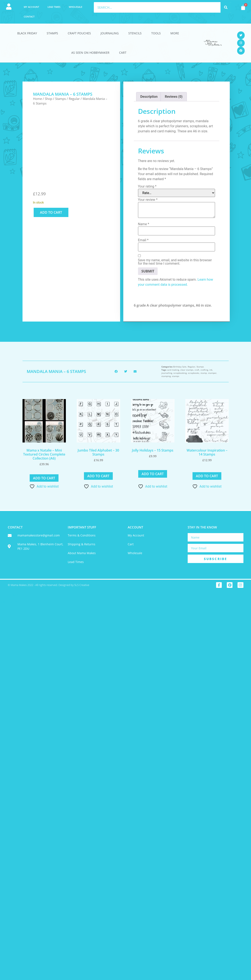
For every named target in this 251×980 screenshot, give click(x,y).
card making (173, 370)
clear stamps (187, 370)
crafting (204, 370)
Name (144, 224)
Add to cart (51, 212)
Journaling (110, 33)
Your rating (147, 186)
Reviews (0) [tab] (174, 97)
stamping (166, 376)
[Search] (226, 7)
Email (143, 240)
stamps (176, 376)
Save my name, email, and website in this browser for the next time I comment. (175, 262)
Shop (48, 99)
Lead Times (54, 7)
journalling (167, 373)
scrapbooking (180, 373)
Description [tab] (149, 97)
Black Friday (27, 33)
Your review (148, 200)
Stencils (135, 33)
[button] (116, 371)
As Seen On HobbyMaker (90, 53)
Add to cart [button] (44, 478)
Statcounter (9, 602)
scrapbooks (194, 373)
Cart (123, 53)
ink (211, 370)
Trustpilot (15, 595)
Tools (156, 33)
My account (31, 7)
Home (37, 99)
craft (197, 370)
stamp (204, 373)
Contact (29, 17)
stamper (212, 373)
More (175, 33)
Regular (74, 99)
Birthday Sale (180, 367)
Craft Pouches (79, 33)
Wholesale (76, 7)
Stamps (52, 33)
